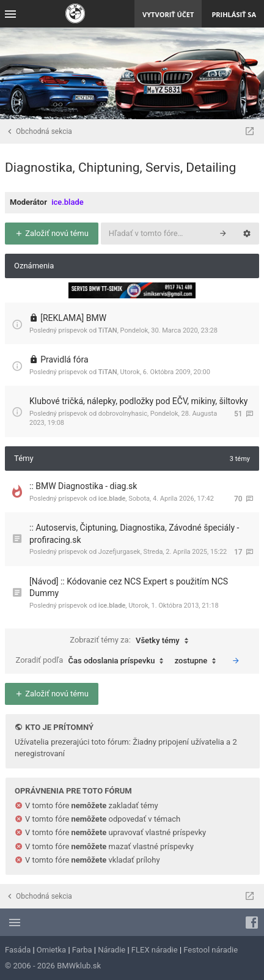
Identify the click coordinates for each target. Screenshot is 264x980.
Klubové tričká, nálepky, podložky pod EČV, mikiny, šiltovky (138, 401)
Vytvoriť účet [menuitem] (168, 14)
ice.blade (68, 202)
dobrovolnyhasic (123, 414)
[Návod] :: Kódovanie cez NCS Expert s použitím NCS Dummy (129, 588)
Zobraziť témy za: (132, 641)
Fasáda (18, 950)
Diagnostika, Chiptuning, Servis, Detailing (120, 168)
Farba (82, 950)
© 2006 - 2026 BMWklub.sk (53, 966)
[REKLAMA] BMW (73, 318)
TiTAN (108, 330)
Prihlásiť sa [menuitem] (234, 14)
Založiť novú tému (52, 233)
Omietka (51, 950)
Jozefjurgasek (119, 552)
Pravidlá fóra (64, 359)
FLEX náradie (155, 950)
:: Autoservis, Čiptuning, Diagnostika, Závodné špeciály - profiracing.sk (134, 534)
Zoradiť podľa (93, 661)
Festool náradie (211, 950)
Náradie (112, 950)
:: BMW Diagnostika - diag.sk (83, 486)
